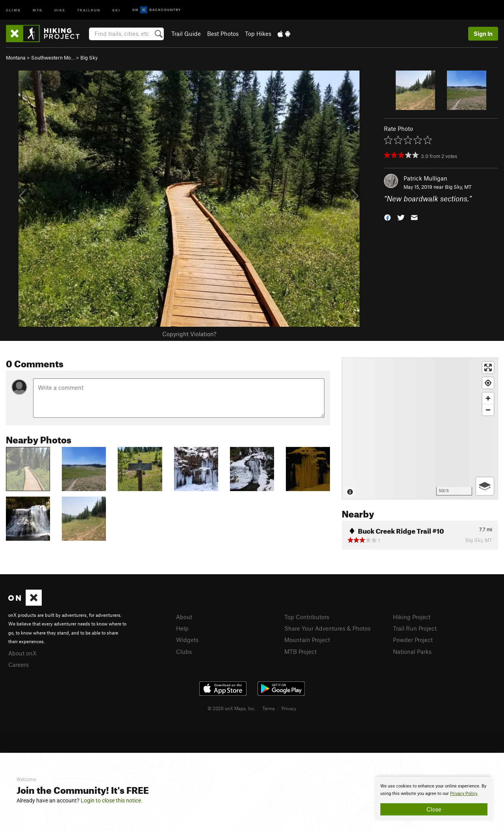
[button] (387, 217)
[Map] (420, 428)
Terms (269, 708)
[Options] (485, 486)
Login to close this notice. (112, 800)
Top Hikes (258, 34)
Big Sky (89, 58)
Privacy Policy (464, 794)
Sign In (483, 34)
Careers (19, 664)
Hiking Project (412, 617)
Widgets (187, 640)
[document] (434, 799)
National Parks (412, 651)
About (184, 617)
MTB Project (300, 651)
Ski (116, 10)
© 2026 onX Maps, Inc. (232, 708)
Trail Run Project (415, 628)
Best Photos (223, 34)
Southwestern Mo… (53, 58)
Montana (16, 58)
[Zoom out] (488, 410)
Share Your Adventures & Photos (327, 628)
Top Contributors (307, 617)
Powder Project (413, 640)
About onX (22, 653)
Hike (60, 10)
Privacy (289, 708)
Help (182, 628)
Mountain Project (307, 640)
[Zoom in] (488, 398)
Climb (13, 10)
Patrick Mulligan (425, 178)
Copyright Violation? (189, 334)
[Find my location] (488, 383)
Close (434, 809)
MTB (38, 10)
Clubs (184, 651)
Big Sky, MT (458, 187)
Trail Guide (186, 34)
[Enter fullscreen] (488, 368)
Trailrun (89, 10)
